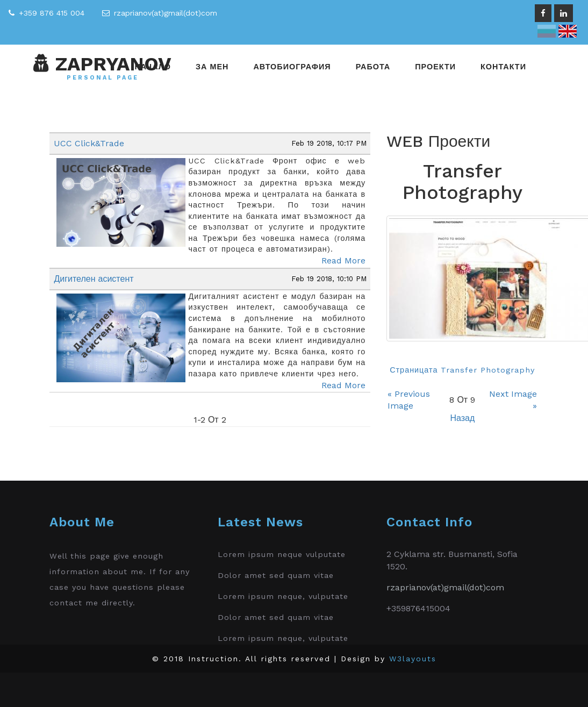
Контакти (503, 67)
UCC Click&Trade (89, 143)
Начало (153, 67)
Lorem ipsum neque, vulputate (283, 596)
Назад (462, 418)
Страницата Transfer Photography (462, 370)
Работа (373, 67)
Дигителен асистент (94, 279)
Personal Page (103, 78)
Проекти (435, 67)
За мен (212, 67)
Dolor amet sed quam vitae (276, 575)
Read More (343, 260)
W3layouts (413, 659)
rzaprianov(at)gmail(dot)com (166, 13)
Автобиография (292, 67)
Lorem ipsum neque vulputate (282, 554)
